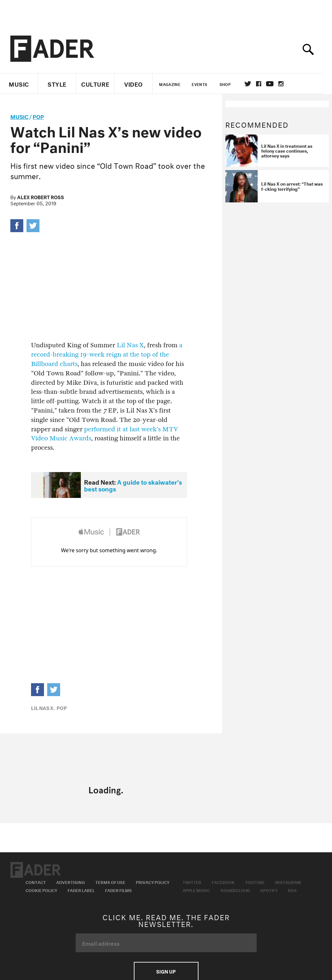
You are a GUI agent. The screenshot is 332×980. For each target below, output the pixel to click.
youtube (274, 84)
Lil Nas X (130, 345)
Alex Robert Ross (41, 197)
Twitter (252, 84)
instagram (285, 84)
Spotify (269, 890)
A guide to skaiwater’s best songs (133, 485)
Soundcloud (235, 890)
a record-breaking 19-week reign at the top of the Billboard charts (107, 355)
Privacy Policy (153, 882)
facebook (263, 84)
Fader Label (81, 890)
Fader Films (118, 890)
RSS (292, 890)
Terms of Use (110, 882)
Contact (36, 882)
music (19, 116)
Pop (38, 116)
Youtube (255, 882)
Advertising (71, 882)
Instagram (288, 882)
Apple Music (196, 890)
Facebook (223, 882)
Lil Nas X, (43, 707)
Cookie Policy (41, 890)
